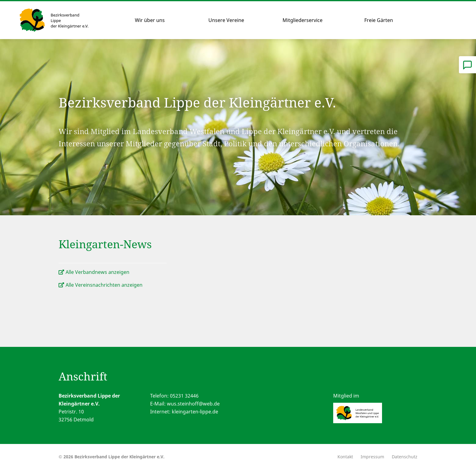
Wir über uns (150, 20)
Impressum (372, 457)
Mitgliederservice (303, 20)
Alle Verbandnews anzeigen (97, 272)
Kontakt (345, 457)
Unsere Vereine (226, 20)
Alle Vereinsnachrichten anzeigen (104, 285)
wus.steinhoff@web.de (193, 404)
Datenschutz (405, 457)
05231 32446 (184, 396)
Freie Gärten (379, 20)
